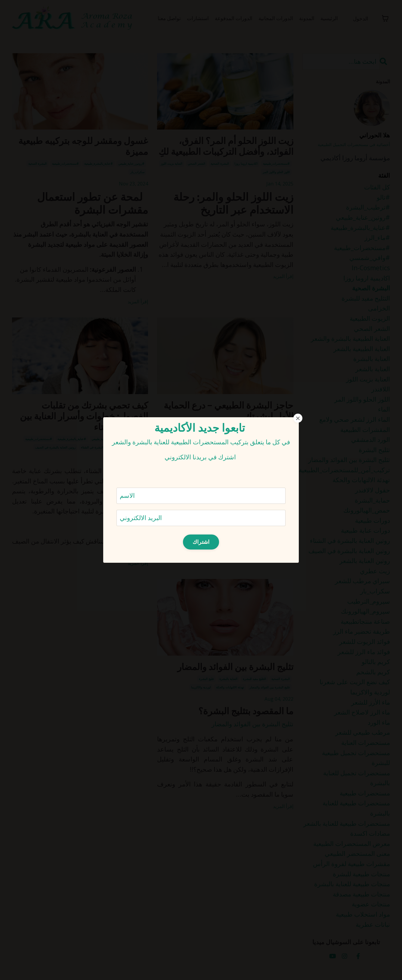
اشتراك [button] (201, 542)
